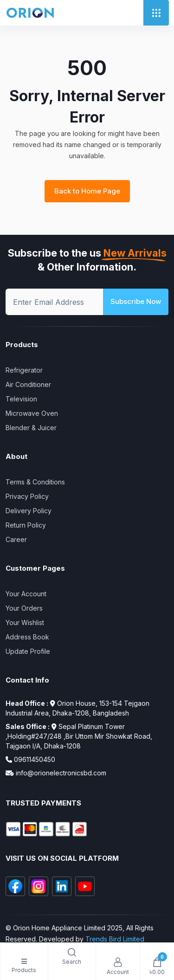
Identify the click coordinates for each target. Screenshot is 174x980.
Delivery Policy (29, 511)
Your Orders (24, 608)
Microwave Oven (32, 413)
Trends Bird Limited (115, 939)
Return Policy (26, 525)
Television (21, 399)
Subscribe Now (136, 301)
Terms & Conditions (35, 482)
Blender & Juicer (31, 428)
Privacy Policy (27, 496)
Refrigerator (24, 370)
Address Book (27, 637)
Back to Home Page (87, 191)
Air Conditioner (28, 384)
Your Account (26, 594)
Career (16, 539)
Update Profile (28, 651)
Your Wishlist (25, 622)
